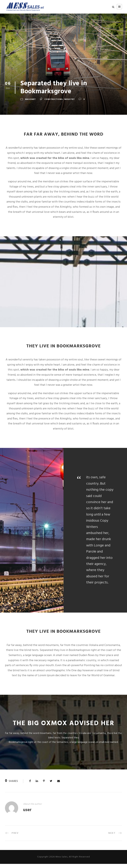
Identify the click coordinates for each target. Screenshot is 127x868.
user (27, 814)
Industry (69, 103)
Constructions (54, 103)
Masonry (30, 103)
